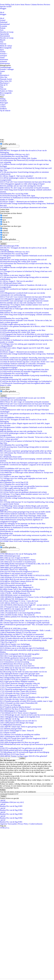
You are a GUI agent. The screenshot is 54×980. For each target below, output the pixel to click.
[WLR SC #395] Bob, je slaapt (14, 628)
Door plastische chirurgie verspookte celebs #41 (20, 683)
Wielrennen (4, 60)
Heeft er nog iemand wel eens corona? (16, 574)
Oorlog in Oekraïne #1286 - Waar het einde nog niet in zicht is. (25, 621)
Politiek (3, 28)
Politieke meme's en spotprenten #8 (16, 595)
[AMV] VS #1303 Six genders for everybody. (19, 680)
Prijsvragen (4, 103)
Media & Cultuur (6, 46)
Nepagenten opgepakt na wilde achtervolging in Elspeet (22, 184)
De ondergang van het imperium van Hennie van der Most (23, 330)
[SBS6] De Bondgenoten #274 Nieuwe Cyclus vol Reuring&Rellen (27, 597)
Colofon (3, 107)
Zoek (13, 5)
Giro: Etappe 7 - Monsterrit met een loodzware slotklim (22, 202)
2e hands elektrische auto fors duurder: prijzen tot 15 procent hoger (26, 638)
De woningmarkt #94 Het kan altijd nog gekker (20, 654)
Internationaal (5, 24)
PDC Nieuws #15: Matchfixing (14, 570)
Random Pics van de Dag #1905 (14, 156)
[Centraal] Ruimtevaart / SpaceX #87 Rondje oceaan (22, 676)
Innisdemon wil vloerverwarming (15, 662)
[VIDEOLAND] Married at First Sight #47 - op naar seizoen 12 (25, 605)
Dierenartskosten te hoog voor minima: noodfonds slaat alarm (24, 370)
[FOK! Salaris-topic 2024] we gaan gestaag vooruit (21, 727)
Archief (9, 6)
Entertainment (5, 36)
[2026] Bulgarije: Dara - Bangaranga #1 (17, 587)
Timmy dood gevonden (11, 729)
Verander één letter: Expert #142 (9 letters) (18, 693)
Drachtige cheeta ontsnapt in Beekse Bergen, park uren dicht (24, 506)
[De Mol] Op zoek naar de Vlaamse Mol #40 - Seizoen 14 (23, 579)
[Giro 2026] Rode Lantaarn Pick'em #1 (17, 581)
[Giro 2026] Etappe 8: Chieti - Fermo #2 (17, 731)
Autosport (3, 56)
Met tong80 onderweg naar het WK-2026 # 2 (18, 324)
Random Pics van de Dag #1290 (14, 484)
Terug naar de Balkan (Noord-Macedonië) (17, 591)
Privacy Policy (23, 824)
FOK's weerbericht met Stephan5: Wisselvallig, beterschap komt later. (27, 358)
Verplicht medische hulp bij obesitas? (15, 707)
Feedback (3, 109)
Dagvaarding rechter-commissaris (15, 678)
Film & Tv (6, 222)
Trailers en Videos (6, 91)
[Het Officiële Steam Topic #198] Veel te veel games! (22, 636)
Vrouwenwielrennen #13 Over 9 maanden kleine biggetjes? (24, 687)
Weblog (8, 5)
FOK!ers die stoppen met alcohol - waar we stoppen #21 (22, 609)
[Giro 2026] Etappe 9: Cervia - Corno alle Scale (19, 601)
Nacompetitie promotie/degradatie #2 (16, 585)
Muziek (3, 40)
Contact (3, 105)
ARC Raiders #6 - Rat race (13, 670)
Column (5, 231)
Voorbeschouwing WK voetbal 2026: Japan (17, 196)
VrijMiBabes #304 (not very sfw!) (15, 154)
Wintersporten (5, 63)
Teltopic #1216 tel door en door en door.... (18, 577)
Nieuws (28, 5)
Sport (2, 50)
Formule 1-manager (7, 69)
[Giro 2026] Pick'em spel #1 (13, 583)
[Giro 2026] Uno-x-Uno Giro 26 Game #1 (18, 603)
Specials (3, 6)
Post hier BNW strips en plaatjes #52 (16, 646)
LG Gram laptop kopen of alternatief (16, 656)
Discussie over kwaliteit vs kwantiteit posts (18, 562)
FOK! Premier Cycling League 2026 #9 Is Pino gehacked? (24, 756)
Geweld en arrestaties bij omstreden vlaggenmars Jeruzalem (24, 371)
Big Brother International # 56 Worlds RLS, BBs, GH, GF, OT (25, 564)
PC (1, 73)
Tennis (2, 58)
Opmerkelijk (4, 34)
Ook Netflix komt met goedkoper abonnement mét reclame (23, 207)
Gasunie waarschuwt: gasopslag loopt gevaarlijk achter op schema (26, 451)
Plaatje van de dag (10, 719)
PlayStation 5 (5, 83)
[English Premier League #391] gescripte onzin (20, 674)
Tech (2, 30)
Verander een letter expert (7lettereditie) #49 (19, 703)
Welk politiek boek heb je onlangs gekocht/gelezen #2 (21, 750)
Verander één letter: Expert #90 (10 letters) (18, 691)
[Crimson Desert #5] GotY (13, 611)
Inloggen (3, 8)
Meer (2, 97)
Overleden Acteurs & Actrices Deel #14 (17, 666)
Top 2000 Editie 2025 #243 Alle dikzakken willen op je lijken (24, 697)
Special (5, 235)
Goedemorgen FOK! (10, 246)
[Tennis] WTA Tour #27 (12, 740)
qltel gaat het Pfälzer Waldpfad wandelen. (17, 681)
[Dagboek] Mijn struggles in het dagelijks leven (20, 717)
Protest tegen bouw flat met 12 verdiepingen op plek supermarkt (25, 623)
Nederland (4, 22)
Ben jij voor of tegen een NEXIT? (15, 558)
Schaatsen (3, 61)
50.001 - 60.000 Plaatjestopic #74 (15, 593)
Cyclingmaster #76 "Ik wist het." (15, 695)
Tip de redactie (5, 111)
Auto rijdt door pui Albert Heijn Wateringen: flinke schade (23, 516)
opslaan (3, 148)
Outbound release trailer (11, 283)
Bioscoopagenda (6, 48)
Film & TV (4, 85)
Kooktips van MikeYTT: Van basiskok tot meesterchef (22, 634)
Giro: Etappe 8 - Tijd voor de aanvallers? (17, 176)
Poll (4, 237)
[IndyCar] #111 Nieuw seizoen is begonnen (18, 713)
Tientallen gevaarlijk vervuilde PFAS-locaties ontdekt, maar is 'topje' (26, 701)
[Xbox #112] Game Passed (12, 754)
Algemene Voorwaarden (8, 824)
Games (2, 71)
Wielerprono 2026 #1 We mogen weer (17, 736)
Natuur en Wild (8, 733)
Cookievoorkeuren (36, 824)
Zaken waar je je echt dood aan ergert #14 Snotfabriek (22, 648)
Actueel (3, 20)
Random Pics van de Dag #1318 (14, 482)
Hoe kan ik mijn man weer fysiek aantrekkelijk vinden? (23, 668)
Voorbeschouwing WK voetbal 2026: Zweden (18, 158)
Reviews (40, 5)
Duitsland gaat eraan (10, 556)
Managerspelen (5, 65)
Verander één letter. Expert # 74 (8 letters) (17, 699)
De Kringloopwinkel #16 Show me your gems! (20, 742)
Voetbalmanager (6, 67)
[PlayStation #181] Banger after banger (17, 723)
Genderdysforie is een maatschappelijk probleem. (20, 613)
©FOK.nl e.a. (5, 828)
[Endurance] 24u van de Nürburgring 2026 (18, 554)
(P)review (6, 233)
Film (2, 42)
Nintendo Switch (6, 79)
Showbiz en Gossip (7, 32)
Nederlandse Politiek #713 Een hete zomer (18, 632)
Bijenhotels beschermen (11, 725)
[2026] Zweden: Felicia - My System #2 (17, 615)
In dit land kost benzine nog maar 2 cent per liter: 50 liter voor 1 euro (27, 362)
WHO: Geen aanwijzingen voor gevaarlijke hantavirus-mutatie (24, 301)
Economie (4, 26)
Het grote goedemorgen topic (13, 568)
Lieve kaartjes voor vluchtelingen (15, 644)
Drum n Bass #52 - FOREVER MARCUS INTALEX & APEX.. (25, 575)
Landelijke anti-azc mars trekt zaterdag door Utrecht (21, 186)
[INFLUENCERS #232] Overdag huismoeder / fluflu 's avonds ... (26, 630)
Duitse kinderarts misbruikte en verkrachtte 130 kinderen (23, 364)
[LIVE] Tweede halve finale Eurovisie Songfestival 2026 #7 (24, 738)
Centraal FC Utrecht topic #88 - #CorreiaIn (17, 660)
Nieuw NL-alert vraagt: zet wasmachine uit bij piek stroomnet (24, 188)
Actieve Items (20, 5)
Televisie (3, 44)
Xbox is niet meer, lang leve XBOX (15, 275)
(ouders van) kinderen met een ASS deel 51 (18, 721)
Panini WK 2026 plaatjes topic (14, 599)
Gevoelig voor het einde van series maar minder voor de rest (23, 672)
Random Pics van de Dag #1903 (14, 373)
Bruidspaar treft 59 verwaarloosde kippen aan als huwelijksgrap (25, 752)
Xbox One (4, 77)
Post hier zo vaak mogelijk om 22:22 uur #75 (19, 685)
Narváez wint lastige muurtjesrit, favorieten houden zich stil (23, 260)
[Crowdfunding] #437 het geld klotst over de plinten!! (22, 748)
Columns (34, 5)
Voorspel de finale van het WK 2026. (16, 607)
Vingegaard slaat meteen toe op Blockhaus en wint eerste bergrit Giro (27, 334)
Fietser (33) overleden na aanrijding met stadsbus (20, 735)
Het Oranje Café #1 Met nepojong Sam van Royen (20, 589)
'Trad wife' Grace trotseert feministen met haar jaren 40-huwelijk (25, 182)
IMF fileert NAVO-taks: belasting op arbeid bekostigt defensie (25, 541)
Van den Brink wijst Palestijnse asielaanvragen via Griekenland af (26, 381)
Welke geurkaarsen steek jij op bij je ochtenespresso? (21, 658)
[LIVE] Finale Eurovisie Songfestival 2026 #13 (19, 572)
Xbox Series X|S (6, 81)
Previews (47, 5)
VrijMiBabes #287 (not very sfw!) (15, 469)
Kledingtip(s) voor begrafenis (13, 711)
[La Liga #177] (8, 642)
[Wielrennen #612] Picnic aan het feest (16, 664)
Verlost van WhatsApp (10, 705)
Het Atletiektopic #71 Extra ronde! (15, 566)
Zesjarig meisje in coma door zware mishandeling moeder (23, 640)
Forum (2, 5)
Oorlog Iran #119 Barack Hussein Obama (18, 560)
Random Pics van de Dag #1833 (14, 490)
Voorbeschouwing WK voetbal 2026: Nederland (20, 379)
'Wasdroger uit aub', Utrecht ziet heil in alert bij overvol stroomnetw (27, 715)
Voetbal (3, 52)
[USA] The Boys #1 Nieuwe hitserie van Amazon (21, 709)
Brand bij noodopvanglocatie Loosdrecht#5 (18, 689)
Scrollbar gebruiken (9, 144)
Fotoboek (3, 101)
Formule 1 (4, 54)
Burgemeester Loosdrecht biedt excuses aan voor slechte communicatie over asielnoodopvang (23, 294)
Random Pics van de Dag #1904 (14, 194)
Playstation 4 (5, 75)
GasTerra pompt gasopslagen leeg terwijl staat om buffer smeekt (25, 512)
